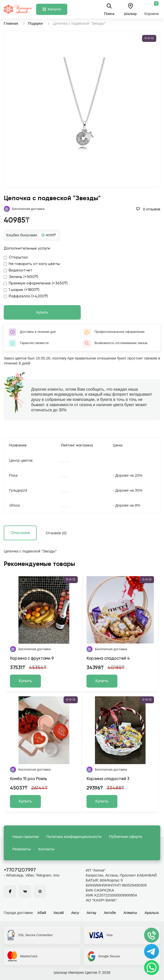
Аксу (75, 913)
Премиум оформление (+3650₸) (36, 283)
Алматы (130, 913)
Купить (42, 312)
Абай (42, 913)
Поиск (109, 9)
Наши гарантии (26, 837)
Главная (11, 23)
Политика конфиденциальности (74, 837)
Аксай (59, 913)
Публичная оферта (125, 837)
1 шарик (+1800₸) (22, 290)
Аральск (152, 913)
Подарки (35, 23)
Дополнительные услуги (27, 249)
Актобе (110, 913)
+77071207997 (20, 870)
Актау (92, 913)
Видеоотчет (18, 270)
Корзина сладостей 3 (108, 779)
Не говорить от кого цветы (32, 264)
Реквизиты (22, 849)
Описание (20, 533)
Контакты (46, 849)
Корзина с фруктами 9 (32, 659)
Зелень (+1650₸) (21, 277)
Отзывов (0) (56, 533)
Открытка (16, 258)
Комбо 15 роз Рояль (29, 779)
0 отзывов (148, 209)
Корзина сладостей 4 (108, 659)
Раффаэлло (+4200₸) (26, 296)
